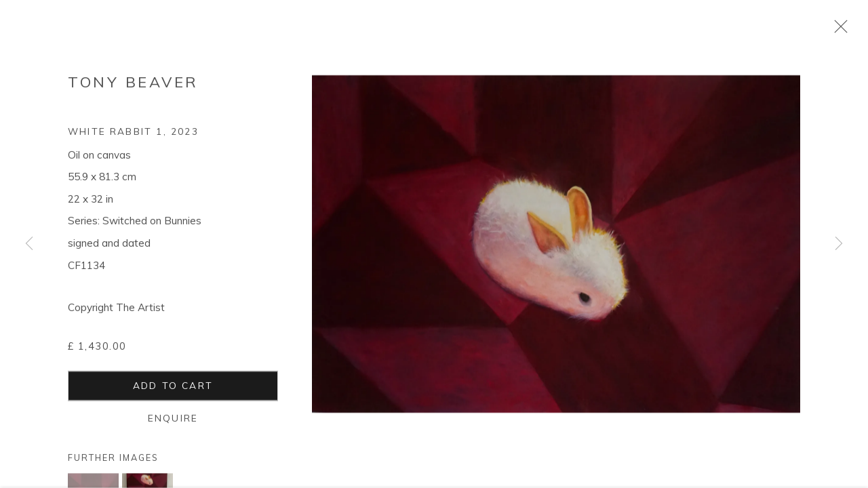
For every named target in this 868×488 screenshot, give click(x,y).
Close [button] (837, 30)
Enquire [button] (173, 423)
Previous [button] (29, 244)
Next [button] (839, 244)
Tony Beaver (133, 87)
